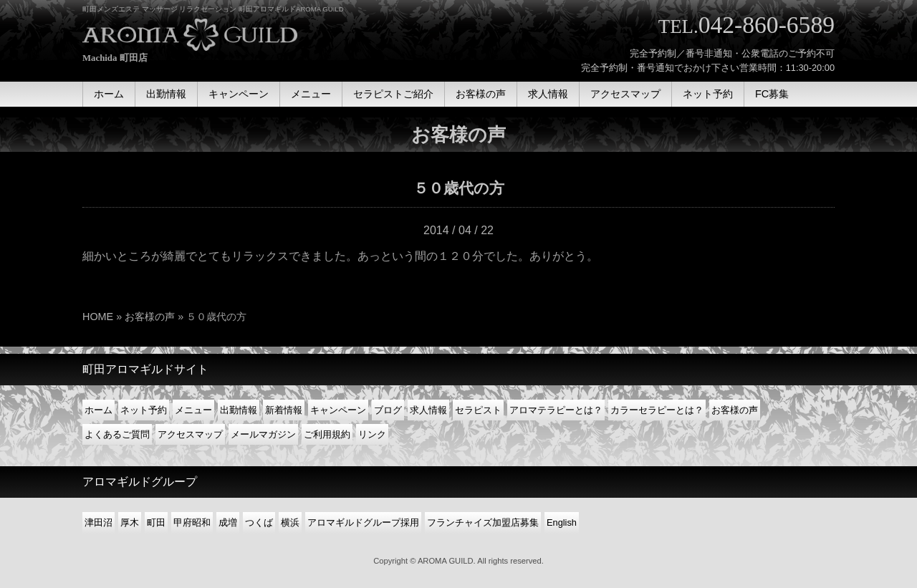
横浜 (290, 522)
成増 (228, 522)
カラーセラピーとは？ (657, 410)
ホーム (99, 410)
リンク (372, 434)
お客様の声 (150, 317)
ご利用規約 (327, 434)
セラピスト (478, 410)
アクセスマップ (190, 434)
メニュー (193, 410)
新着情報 (284, 410)
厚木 (130, 522)
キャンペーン (338, 410)
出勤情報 (239, 410)
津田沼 (99, 522)
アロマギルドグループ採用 (363, 522)
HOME (98, 317)
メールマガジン (263, 434)
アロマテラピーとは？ (556, 410)
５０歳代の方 (459, 188)
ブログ (388, 410)
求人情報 (428, 410)
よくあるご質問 (117, 434)
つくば (259, 522)
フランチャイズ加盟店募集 (483, 522)
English (562, 522)
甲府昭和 (192, 522)
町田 (156, 522)
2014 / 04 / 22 (458, 230)
